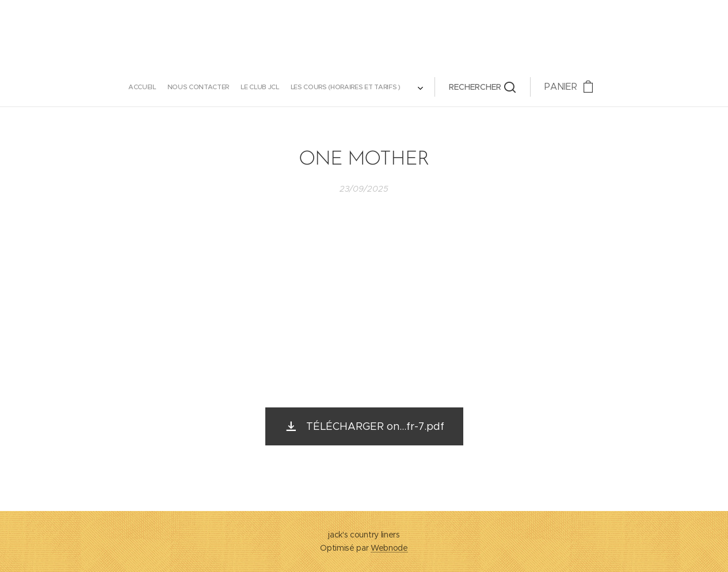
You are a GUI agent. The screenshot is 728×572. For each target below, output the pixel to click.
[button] (433, 87)
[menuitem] (181, 87)
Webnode (389, 548)
